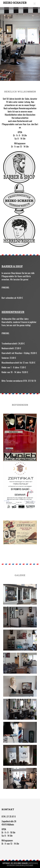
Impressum (33, 863)
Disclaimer (29, 865)
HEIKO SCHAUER (15, 3)
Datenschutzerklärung (15, 865)
